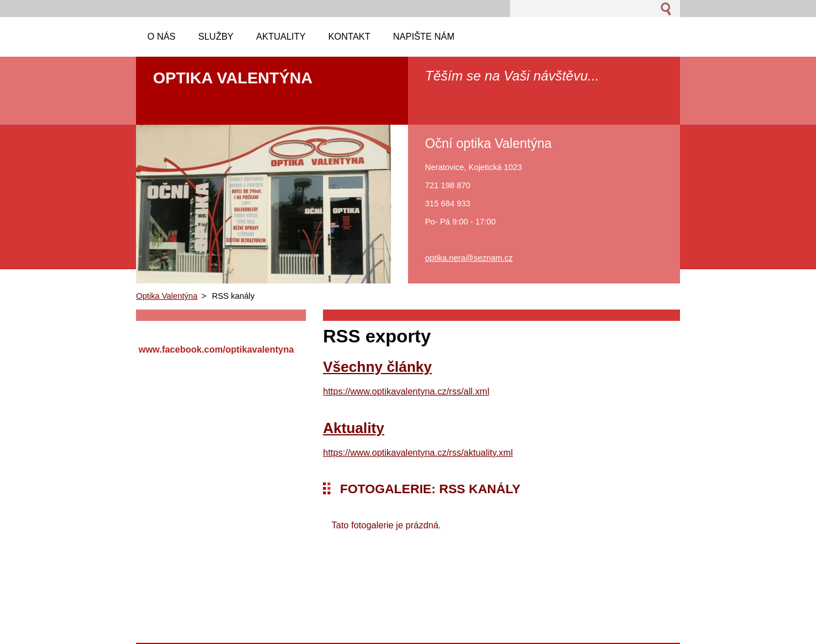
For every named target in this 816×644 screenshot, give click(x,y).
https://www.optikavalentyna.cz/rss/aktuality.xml (418, 453)
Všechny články (377, 367)
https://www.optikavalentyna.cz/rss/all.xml (406, 391)
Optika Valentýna (167, 296)
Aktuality (354, 428)
